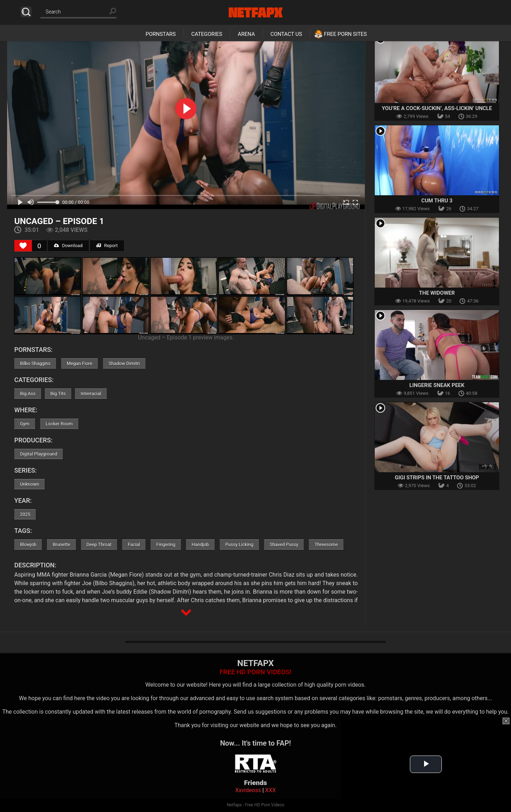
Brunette (61, 544)
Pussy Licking (239, 544)
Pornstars (161, 34)
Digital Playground (39, 454)
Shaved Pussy (284, 544)
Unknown (29, 484)
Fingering (166, 544)
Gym (24, 424)
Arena (246, 34)
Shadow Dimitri (124, 363)
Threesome (326, 544)
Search (26, 12)
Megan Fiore (79, 363)
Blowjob (28, 544)
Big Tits (58, 394)
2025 (25, 514)
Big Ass (28, 394)
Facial (134, 544)
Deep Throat (99, 544)
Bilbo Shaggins (35, 363)
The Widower (437, 293)
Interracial (91, 394)
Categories (207, 34)
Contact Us (286, 34)
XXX (270, 790)
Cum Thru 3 (437, 201)
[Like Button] (23, 246)
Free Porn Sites (345, 34)
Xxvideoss (248, 790)
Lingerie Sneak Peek (437, 385)
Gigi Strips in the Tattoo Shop (437, 478)
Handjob (200, 544)
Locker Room (59, 424)
